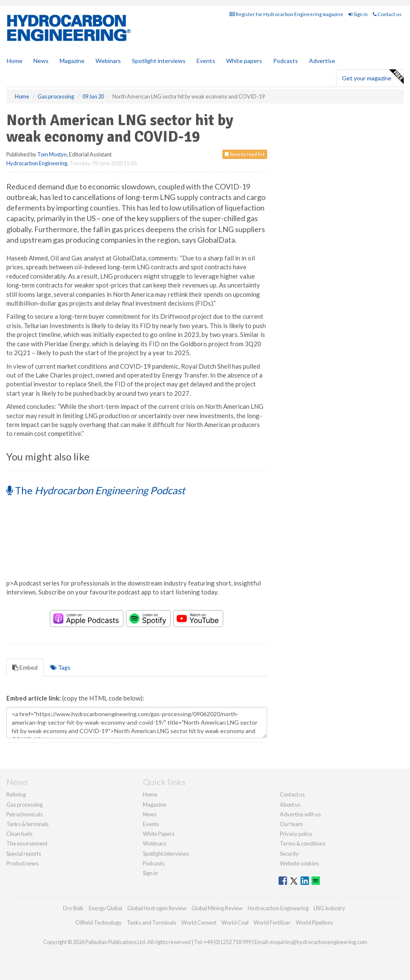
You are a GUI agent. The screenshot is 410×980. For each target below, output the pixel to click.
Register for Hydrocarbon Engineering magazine (286, 14)
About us (290, 805)
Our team (291, 824)
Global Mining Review (217, 908)
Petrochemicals (25, 814)
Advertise (322, 61)
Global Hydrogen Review (157, 908)
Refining (16, 794)
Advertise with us (300, 814)
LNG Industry (329, 908)
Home (15, 61)
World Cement (199, 923)
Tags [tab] (60, 667)
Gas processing (25, 805)
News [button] (41, 61)
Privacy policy (296, 834)
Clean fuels (19, 834)
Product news (22, 863)
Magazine (72, 61)
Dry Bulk (73, 908)
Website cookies (299, 863)
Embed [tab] (25, 667)
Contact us (387, 14)
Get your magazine (373, 77)
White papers (244, 61)
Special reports (24, 854)
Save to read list (245, 154)
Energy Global (105, 908)
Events (206, 61)
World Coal (235, 923)
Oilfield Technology (98, 923)
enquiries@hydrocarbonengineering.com (318, 942)
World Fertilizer (272, 923)
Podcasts (286, 61)
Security (289, 854)
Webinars (108, 61)
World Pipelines (314, 923)
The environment (27, 843)
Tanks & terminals (27, 824)
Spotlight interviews (159, 61)
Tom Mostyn (52, 154)
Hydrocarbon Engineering (37, 163)
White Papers (159, 834)
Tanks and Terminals (152, 923)
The (96, 490)
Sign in (358, 14)
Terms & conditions (303, 843)
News (150, 814)
